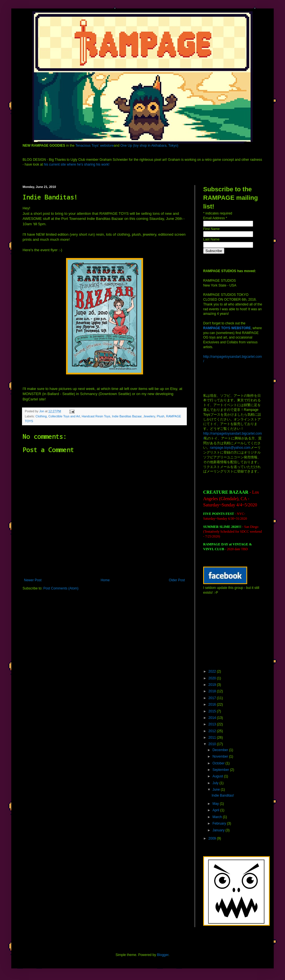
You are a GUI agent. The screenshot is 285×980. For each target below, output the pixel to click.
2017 (213, 698)
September (221, 770)
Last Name (211, 239)
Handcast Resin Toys (96, 416)
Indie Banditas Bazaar (127, 416)
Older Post (177, 580)
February (220, 823)
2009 (213, 838)
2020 (213, 678)
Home (105, 580)
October (219, 763)
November (221, 756)
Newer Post (33, 580)
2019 (213, 685)
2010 (213, 744)
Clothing (41, 416)
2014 (213, 718)
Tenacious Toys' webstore (95, 146)
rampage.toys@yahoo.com (230, 448)
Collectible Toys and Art (64, 416)
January (219, 830)
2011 (213, 738)
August (218, 776)
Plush (161, 416)
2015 (213, 711)
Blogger (163, 955)
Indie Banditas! (223, 795)
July (216, 783)
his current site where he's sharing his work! (76, 164)
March (218, 817)
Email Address (215, 218)
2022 (213, 671)
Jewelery (149, 416)
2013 (213, 724)
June (217, 790)
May (216, 804)
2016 (213, 704)
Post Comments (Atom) (61, 588)
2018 (213, 691)
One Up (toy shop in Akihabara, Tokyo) (149, 146)
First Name (211, 229)
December (221, 750)
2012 (213, 731)
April (216, 810)
